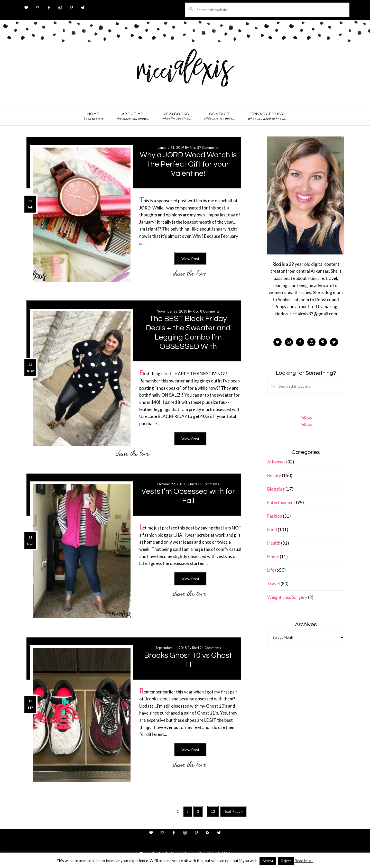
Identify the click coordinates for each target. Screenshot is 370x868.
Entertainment (281, 502)
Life (271, 570)
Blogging (276, 489)
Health (274, 543)
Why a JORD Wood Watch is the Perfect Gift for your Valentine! (188, 164)
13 (215, 813)
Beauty (274, 475)
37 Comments (208, 148)
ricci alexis (185, 73)
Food (272, 530)
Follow (306, 418)
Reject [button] (286, 861)
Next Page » (233, 813)
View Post (190, 258)
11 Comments (208, 484)
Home (273, 557)
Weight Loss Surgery (287, 597)
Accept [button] (268, 861)
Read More (304, 861)
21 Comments (210, 648)
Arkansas (276, 462)
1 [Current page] (179, 812)
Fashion (275, 516)
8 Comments (210, 311)
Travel (274, 584)
